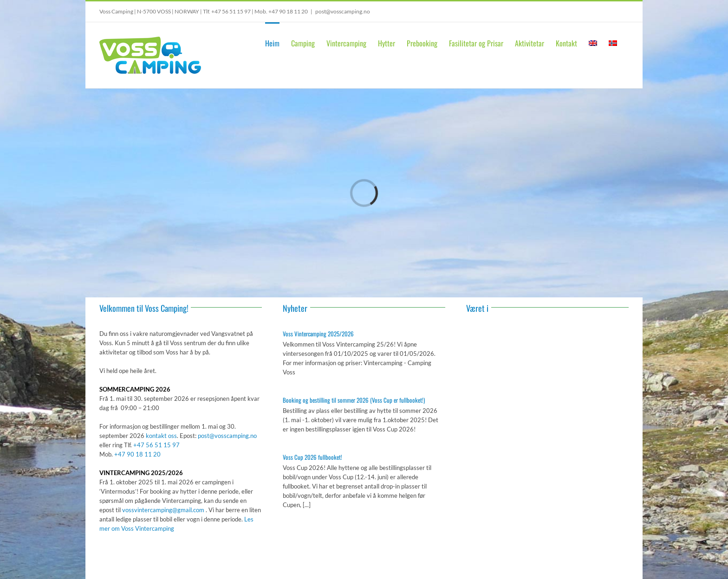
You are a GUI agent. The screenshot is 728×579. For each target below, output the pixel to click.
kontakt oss (161, 436)
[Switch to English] (593, 42)
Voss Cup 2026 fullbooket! (312, 457)
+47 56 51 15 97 (231, 11)
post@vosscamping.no (343, 11)
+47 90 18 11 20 (288, 11)
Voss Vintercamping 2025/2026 (318, 334)
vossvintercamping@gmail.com (163, 510)
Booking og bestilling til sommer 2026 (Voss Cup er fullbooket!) (354, 400)
